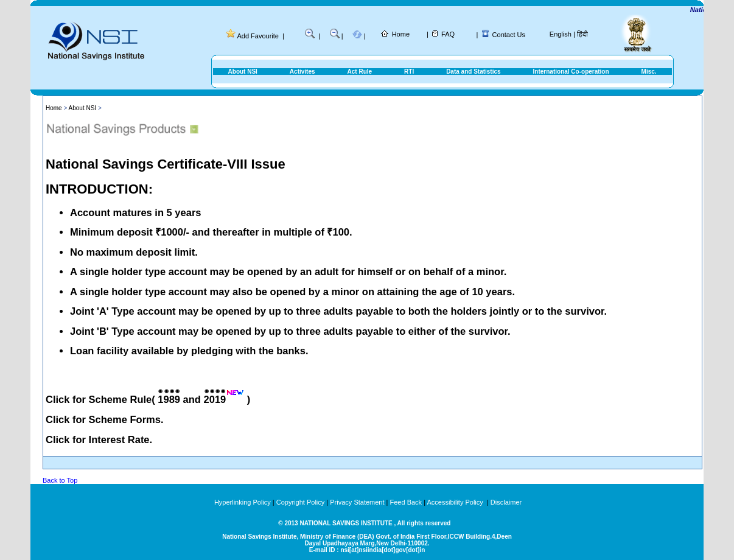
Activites (302, 72)
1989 (169, 399)
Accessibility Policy (456, 502)
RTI (409, 72)
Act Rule (360, 72)
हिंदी (582, 34)
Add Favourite (257, 36)
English (561, 34)
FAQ (448, 34)
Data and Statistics (473, 72)
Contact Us (509, 35)
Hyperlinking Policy (243, 502)
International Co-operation (571, 72)
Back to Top (60, 480)
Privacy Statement (357, 502)
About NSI (243, 72)
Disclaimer (506, 502)
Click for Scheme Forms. (104, 419)
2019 (215, 399)
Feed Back (406, 502)
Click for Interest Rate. (99, 439)
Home (401, 34)
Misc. (649, 72)
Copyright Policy (300, 502)
